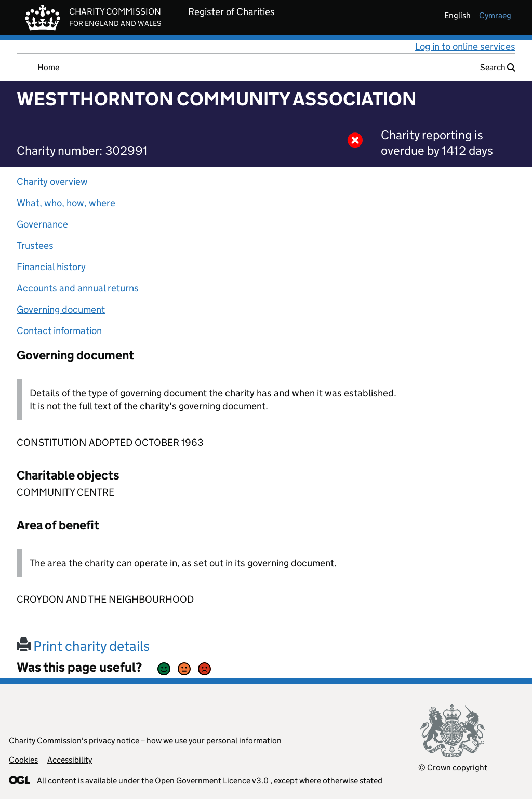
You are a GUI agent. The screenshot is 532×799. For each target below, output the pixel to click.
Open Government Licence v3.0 (212, 781)
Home (48, 67)
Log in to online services (465, 46)
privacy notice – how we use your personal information (185, 741)
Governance (42, 224)
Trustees (35, 245)
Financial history (51, 267)
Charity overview (52, 182)
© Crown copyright (453, 768)
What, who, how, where (66, 203)
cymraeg (495, 15)
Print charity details (83, 646)
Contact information (59, 331)
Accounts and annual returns (78, 288)
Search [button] (498, 67)
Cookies (23, 760)
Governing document (61, 309)
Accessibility (70, 760)
